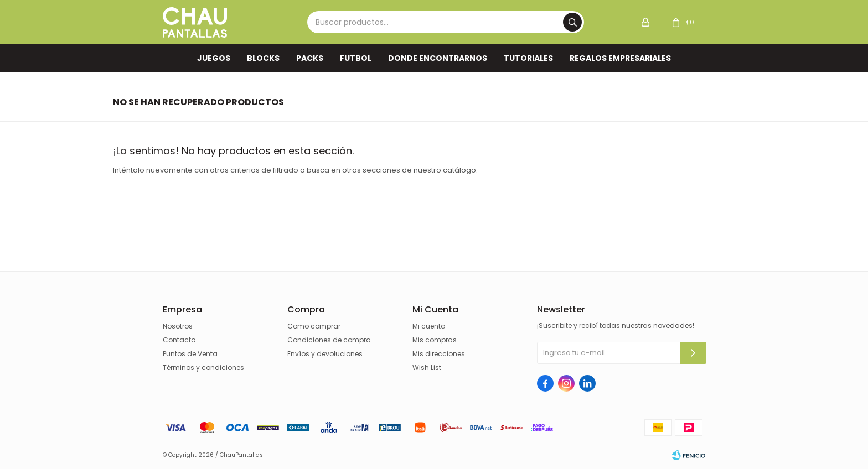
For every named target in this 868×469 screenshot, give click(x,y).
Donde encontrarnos (438, 58)
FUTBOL (356, 58)
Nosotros (178, 326)
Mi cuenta (429, 326)
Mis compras (435, 340)
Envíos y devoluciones (325, 354)
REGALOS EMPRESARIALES (620, 58)
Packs (310, 58)
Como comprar (314, 326)
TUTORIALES (528, 58)
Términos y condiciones (203, 368)
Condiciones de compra (329, 340)
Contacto (179, 340)
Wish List (427, 368)
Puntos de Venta (190, 354)
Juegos (214, 58)
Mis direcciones (439, 354)
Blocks (263, 58)
